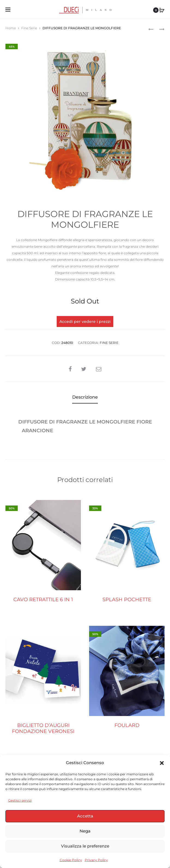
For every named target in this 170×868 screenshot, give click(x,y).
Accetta (85, 816)
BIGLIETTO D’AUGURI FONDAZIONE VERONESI (43, 728)
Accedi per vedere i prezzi (85, 322)
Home (11, 28)
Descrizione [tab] (85, 397)
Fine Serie (29, 28)
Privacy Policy (96, 860)
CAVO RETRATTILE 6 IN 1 (43, 600)
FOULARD (127, 725)
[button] (162, 763)
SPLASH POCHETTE (127, 600)
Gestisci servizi (20, 800)
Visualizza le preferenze (85, 846)
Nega (85, 831)
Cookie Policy (71, 860)
